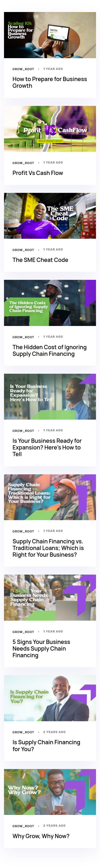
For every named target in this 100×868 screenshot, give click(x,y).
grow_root (23, 69)
